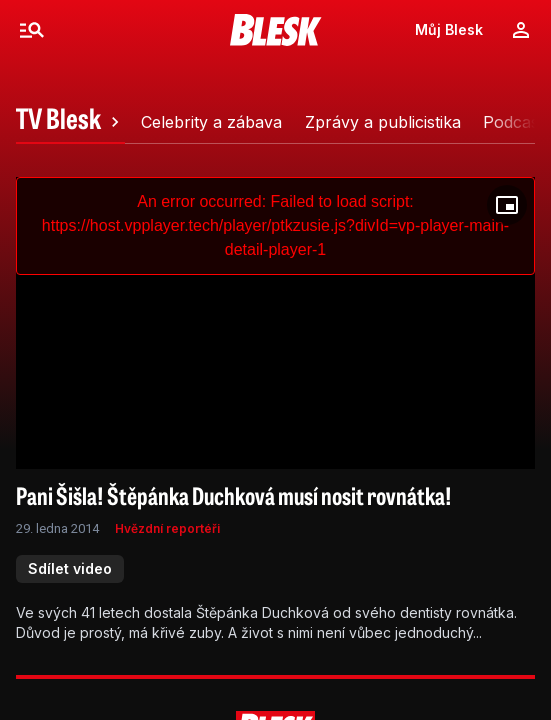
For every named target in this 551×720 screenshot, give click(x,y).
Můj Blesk (449, 29)
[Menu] (32, 30)
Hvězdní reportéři (167, 528)
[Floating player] (507, 205)
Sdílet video (70, 568)
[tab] (70, 122)
